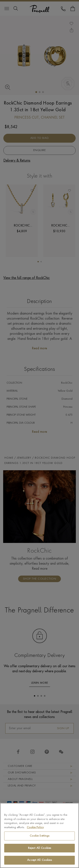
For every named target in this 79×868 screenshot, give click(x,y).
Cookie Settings (40, 840)
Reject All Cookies (39, 852)
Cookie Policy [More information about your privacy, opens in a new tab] (35, 831)
